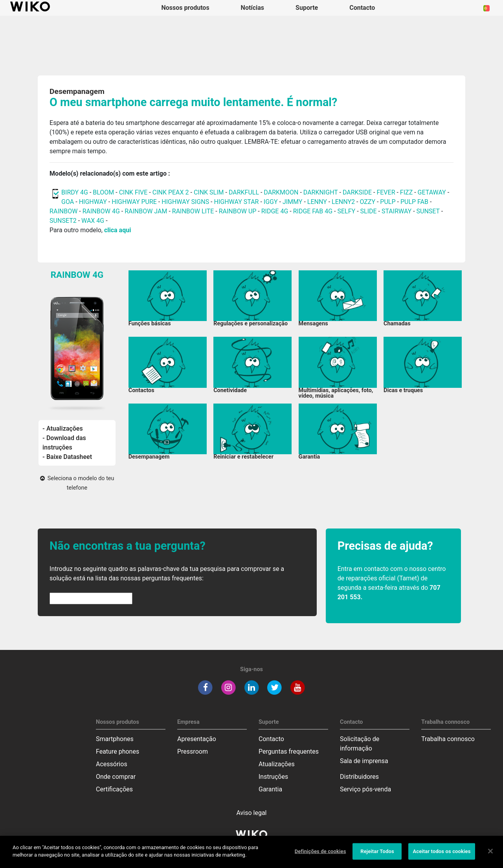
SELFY (347, 211)
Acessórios (112, 764)
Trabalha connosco (448, 739)
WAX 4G (93, 221)
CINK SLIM (209, 192)
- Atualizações (63, 428)
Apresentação (197, 739)
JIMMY (293, 202)
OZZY (367, 202)
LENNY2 (343, 202)
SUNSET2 (63, 221)
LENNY (317, 202)
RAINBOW (63, 211)
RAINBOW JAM (147, 211)
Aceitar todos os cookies (442, 856)
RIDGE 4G (275, 211)
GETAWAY (432, 192)
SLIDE (369, 211)
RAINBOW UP (238, 211)
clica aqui (117, 230)
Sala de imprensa (364, 761)
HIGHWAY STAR (237, 202)
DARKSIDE (357, 192)
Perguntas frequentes (289, 751)
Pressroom (193, 751)
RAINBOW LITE (194, 211)
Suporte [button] (307, 8)
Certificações (114, 789)
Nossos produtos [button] (185, 8)
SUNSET (428, 211)
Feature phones (117, 751)
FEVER (386, 192)
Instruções (273, 777)
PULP (388, 202)
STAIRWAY (397, 211)
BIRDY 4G (75, 192)
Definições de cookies (320, 856)
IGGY (271, 202)
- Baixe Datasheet (67, 457)
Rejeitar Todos (377, 856)
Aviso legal (252, 813)
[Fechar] (490, 856)
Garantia (270, 789)
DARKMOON (281, 192)
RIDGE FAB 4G (314, 211)
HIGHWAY (93, 202)
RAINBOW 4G (101, 211)
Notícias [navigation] (252, 8)
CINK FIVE (133, 192)
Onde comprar (116, 777)
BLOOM (103, 192)
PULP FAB (414, 202)
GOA (68, 202)
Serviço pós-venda (365, 789)
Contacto (271, 739)
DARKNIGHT (321, 192)
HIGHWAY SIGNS (185, 202)
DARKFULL (244, 192)
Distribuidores (359, 777)
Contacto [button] (362, 8)
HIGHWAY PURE (135, 202)
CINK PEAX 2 (171, 192)
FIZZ (406, 192)
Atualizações (277, 764)
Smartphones (115, 739)
